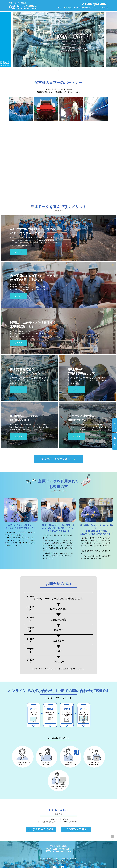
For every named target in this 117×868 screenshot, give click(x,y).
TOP (60, 8)
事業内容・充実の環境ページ (59, 459)
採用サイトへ (115, 425)
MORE (19, 252)
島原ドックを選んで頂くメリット (87, 8)
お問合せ (105, 8)
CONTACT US (76, 829)
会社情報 (68, 8)
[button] (56, 70)
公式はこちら (115, 441)
